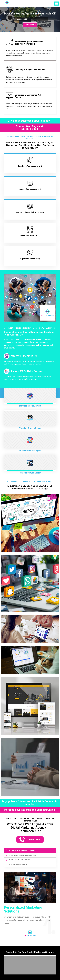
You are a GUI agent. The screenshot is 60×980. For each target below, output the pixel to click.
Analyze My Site (30, 25)
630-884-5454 (29, 129)
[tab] (30, 851)
